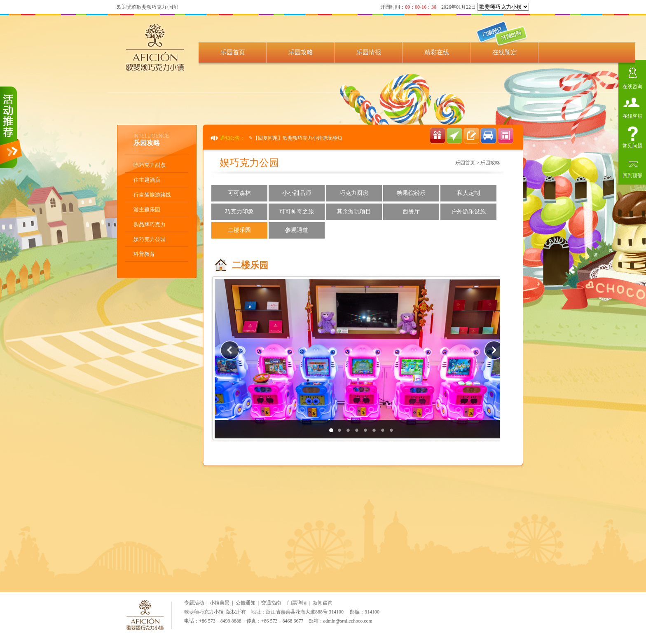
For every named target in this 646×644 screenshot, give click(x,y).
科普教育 (144, 254)
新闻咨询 (323, 603)
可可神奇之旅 (297, 212)
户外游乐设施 (468, 212)
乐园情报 (369, 52)
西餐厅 (411, 212)
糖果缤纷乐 (411, 193)
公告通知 (246, 603)
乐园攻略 (301, 52)
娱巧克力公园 (150, 239)
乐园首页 (233, 52)
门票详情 (297, 603)
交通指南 (271, 603)
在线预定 (505, 52)
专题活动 (194, 603)
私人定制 (468, 193)
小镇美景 (220, 603)
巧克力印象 (239, 212)
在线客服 (632, 115)
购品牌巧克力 (150, 224)
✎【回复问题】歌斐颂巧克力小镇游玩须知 (295, 138)
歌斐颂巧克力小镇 (204, 612)
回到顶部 (632, 174)
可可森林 (239, 193)
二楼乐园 (239, 230)
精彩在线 (437, 52)
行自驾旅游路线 (152, 195)
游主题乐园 (147, 210)
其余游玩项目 (354, 212)
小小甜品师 (297, 193)
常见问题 (632, 145)
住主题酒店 (147, 180)
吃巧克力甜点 (150, 165)
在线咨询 (632, 85)
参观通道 (297, 230)
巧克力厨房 (354, 193)
